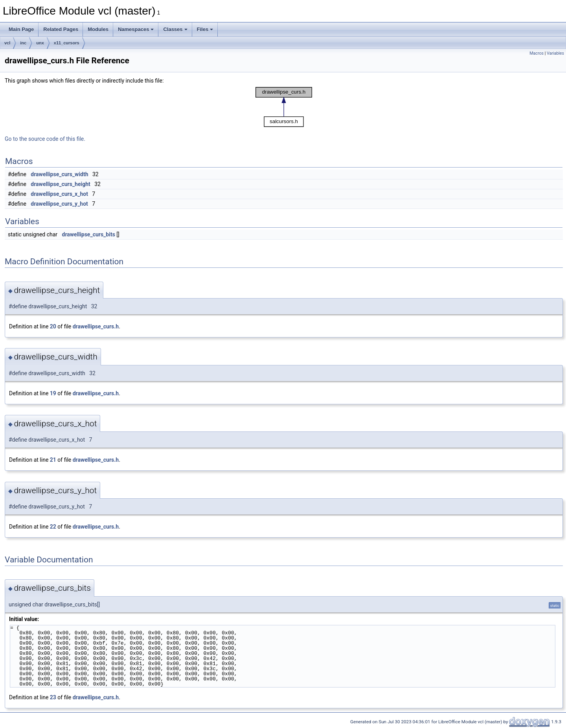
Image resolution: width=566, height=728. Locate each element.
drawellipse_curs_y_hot (59, 204)
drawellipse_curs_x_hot (59, 194)
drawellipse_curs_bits (89, 234)
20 (53, 326)
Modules (98, 29)
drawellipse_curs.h (96, 326)
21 (53, 460)
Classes (175, 29)
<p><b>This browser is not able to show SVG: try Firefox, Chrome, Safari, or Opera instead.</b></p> (284, 107)
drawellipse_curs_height (60, 184)
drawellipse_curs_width (59, 174)
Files (205, 29)
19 (53, 393)
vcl (7, 43)
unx (40, 43)
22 (53, 527)
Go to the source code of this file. (45, 139)
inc (23, 43)
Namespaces (136, 29)
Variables (555, 53)
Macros (537, 53)
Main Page (21, 29)
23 (53, 697)
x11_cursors (67, 43)
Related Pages (61, 29)
